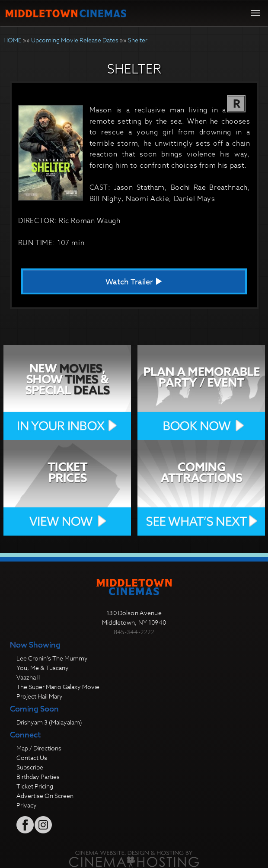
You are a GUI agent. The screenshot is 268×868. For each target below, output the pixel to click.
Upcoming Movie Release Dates (75, 40)
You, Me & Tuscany (43, 668)
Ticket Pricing (35, 786)
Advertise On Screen (45, 796)
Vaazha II (28, 677)
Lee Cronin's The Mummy (52, 658)
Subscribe (30, 767)
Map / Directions (39, 748)
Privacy (27, 805)
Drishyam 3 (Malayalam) (49, 722)
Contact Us (32, 758)
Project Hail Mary (40, 696)
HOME (13, 40)
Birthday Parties (38, 777)
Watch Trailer (134, 282)
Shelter (138, 40)
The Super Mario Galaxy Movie (58, 687)
